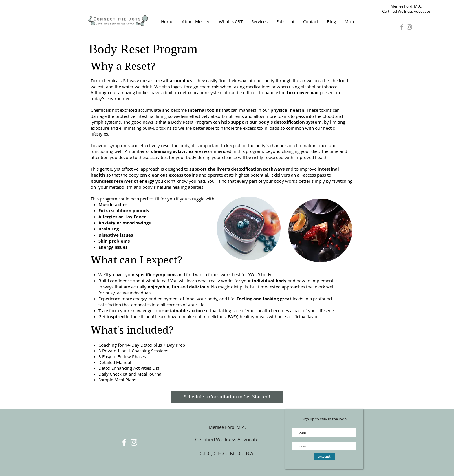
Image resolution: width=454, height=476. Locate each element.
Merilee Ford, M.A (227, 427)
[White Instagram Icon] (134, 442)
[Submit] (324, 457)
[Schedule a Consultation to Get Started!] (227, 397)
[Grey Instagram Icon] (409, 27)
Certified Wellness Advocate (227, 439)
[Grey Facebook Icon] (402, 27)
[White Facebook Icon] (124, 442)
